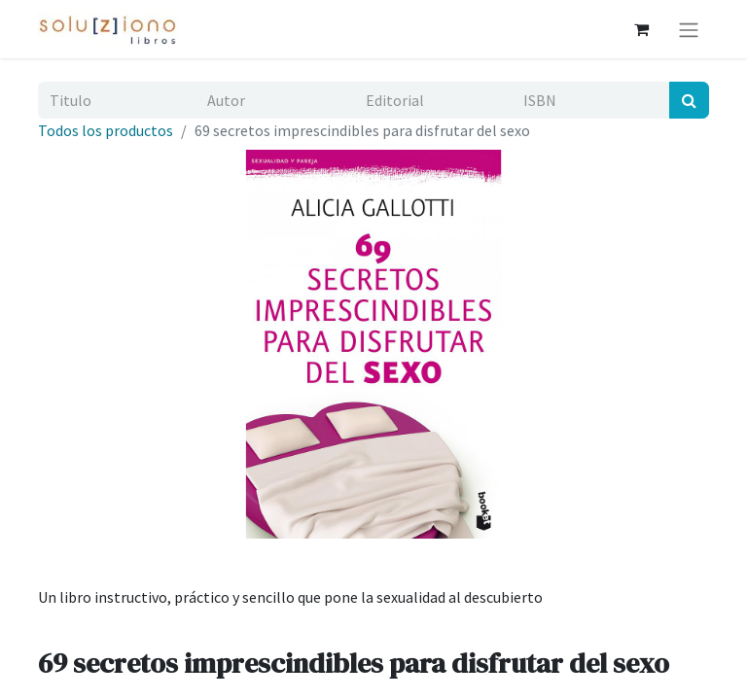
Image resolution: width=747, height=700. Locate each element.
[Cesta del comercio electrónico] (641, 29)
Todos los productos (106, 130)
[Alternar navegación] (689, 29)
